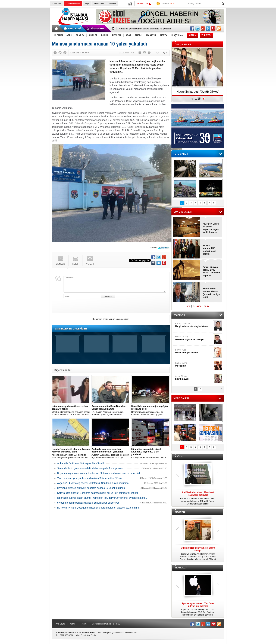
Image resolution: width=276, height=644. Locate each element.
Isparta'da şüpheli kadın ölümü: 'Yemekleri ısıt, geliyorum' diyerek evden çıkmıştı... (102, 498)
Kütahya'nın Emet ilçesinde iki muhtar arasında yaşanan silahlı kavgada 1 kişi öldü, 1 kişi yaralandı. (150, 453)
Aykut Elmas (194, 378)
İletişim (83, 624)
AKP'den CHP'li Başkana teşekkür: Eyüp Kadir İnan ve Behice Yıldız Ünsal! (211, 228)
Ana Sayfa (57, 4)
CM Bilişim (92, 635)
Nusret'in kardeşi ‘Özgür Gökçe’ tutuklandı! (198, 93)
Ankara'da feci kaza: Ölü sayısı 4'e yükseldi (81, 463)
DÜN (189, 306)
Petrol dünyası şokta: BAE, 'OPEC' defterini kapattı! (211, 271)
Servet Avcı (194, 351)
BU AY (206, 306)
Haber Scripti (81, 635)
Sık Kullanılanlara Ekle (101, 624)
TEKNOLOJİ (181, 568)
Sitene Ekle (99, 4)
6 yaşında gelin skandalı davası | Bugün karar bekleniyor (88, 503)
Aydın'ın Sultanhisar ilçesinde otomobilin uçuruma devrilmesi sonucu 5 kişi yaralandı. (111, 453)
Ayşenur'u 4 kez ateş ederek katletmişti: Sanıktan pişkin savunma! (93, 483)
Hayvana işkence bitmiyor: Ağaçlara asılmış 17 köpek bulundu (91, 488)
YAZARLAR (179, 315)
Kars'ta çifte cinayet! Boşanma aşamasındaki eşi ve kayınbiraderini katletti (98, 493)
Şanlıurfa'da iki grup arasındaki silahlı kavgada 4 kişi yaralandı (91, 468)
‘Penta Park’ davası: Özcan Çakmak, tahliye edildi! (211, 293)
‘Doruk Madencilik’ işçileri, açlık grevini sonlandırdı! (209, 250)
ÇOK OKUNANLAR (183, 212)
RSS (118, 624)
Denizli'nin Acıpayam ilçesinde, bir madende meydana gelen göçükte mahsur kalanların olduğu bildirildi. (150, 410)
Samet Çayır (194, 365)
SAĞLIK (179, 457)
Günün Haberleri (73, 4)
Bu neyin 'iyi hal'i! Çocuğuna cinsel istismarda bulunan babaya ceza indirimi (98, 508)
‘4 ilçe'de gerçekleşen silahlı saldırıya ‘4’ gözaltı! (145, 29)
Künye (73, 624)
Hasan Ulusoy (194, 338)
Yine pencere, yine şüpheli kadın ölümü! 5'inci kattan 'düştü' (90, 478)
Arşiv (87, 4)
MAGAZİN (180, 512)
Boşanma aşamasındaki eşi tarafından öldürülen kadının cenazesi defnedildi (99, 473)
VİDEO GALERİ (181, 398)
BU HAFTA (197, 306)
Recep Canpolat (194, 325)
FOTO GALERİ (181, 154)
